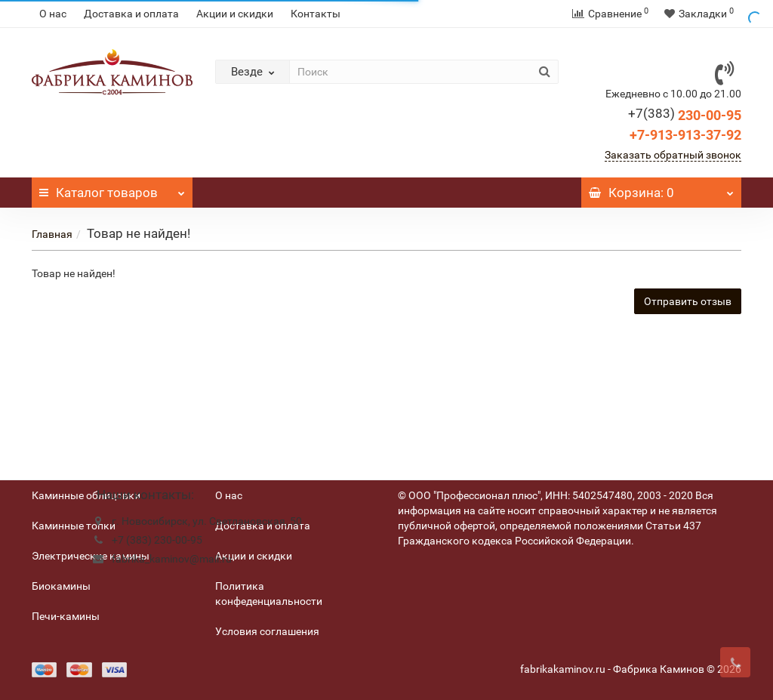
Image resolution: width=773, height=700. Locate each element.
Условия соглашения (267, 631)
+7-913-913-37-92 (685, 135)
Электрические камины (91, 556)
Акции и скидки (235, 14)
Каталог (112, 189)
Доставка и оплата (131, 14)
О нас (53, 14)
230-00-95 (685, 115)
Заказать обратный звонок (673, 155)
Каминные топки (74, 526)
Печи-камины (66, 616)
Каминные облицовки (86, 495)
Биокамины (61, 586)
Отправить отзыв (688, 301)
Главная (52, 234)
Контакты (316, 14)
